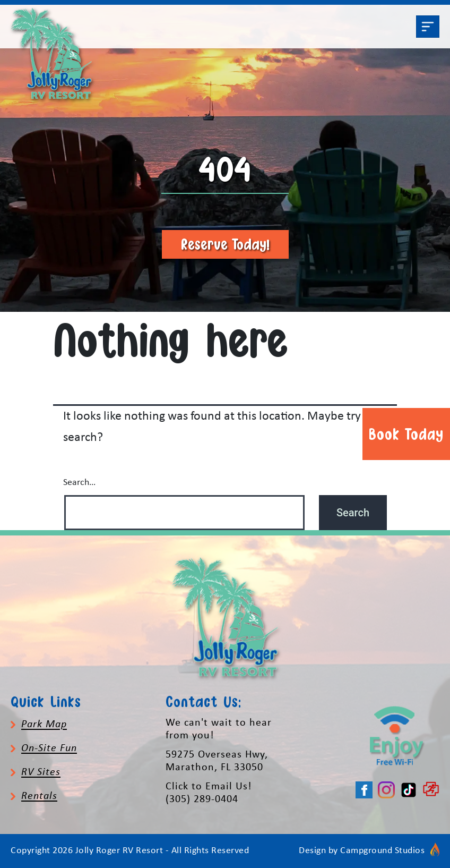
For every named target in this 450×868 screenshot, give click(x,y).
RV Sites (41, 772)
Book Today (406, 434)
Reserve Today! (225, 244)
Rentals (39, 796)
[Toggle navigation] (428, 27)
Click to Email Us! (209, 787)
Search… (79, 483)
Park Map (44, 725)
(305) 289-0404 (202, 799)
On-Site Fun (49, 748)
